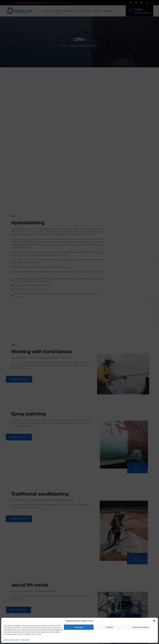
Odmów (110, 627)
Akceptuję (79, 627)
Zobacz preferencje (141, 627)
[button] (154, 621)
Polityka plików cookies (11, 640)
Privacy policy (25, 640)
